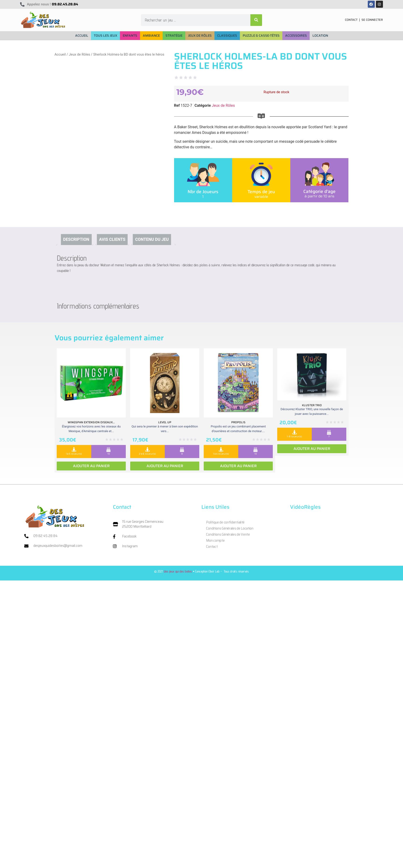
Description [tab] (76, 239)
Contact (212, 547)
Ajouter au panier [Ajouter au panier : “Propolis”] (238, 466)
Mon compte (215, 541)
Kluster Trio (312, 405)
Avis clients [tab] (112, 239)
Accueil (60, 54)
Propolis (238, 422)
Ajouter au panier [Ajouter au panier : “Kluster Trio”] (312, 449)
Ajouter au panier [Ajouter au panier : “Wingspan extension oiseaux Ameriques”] (91, 466)
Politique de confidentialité (225, 522)
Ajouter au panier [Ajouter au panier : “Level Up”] (165, 466)
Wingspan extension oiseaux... (91, 422)
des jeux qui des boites (178, 571)
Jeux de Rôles (79, 54)
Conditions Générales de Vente (228, 534)
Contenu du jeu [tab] (152, 239)
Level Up (165, 422)
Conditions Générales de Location (230, 528)
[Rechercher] (256, 20)
